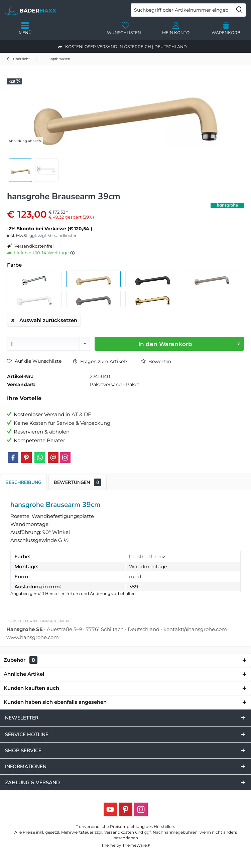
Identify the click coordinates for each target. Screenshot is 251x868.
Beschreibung (23, 482)
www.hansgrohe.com (33, 637)
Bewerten (156, 361)
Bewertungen (78, 482)
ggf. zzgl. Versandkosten (53, 235)
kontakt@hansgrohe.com (195, 629)
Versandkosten (119, 832)
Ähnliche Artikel (24, 674)
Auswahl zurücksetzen (44, 319)
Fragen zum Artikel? (100, 361)
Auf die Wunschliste (34, 361)
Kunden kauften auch (31, 688)
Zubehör (21, 660)
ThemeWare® (136, 845)
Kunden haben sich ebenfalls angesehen (55, 702)
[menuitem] (226, 28)
